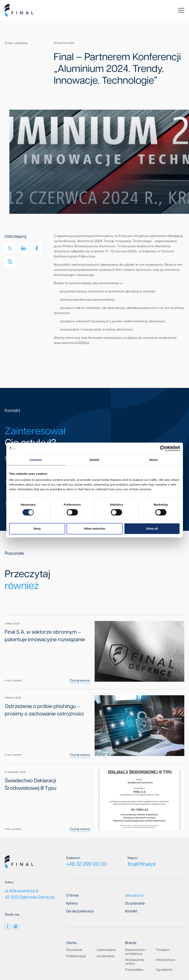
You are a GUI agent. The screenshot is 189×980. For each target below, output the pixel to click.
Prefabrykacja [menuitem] (76, 916)
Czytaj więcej (97, 667)
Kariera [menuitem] (72, 864)
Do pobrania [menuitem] (135, 864)
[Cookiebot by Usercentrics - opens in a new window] (163, 448)
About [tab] (153, 460)
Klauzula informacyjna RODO (167, 961)
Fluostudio (142, 970)
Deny (37, 529)
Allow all (152, 529)
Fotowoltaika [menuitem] (134, 930)
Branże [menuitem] (131, 903)
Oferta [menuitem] (71, 903)
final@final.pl (143, 824)
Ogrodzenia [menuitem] (164, 930)
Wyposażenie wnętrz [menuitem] (135, 922)
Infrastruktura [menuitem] (165, 920)
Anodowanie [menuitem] (106, 916)
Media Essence (175, 970)
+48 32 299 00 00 (88, 824)
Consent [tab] (36, 460)
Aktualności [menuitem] (135, 856)
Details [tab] (95, 460)
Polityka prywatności (133, 961)
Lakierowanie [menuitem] (106, 910)
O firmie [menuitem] (72, 856)
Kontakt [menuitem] (131, 872)
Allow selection (94, 529)
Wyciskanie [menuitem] (74, 910)
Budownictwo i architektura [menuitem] (136, 912)
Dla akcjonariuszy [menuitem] (80, 872)
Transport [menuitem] (163, 910)
